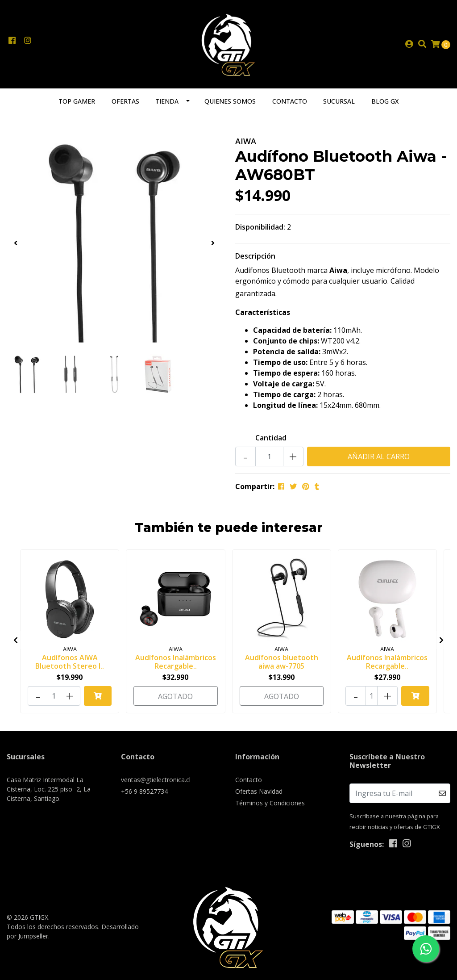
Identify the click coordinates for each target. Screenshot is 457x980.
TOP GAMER (77, 101)
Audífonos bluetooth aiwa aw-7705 (282, 662)
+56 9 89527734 (144, 791)
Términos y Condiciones (270, 803)
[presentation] (16, 243)
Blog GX (385, 101)
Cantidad (271, 438)
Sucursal (339, 101)
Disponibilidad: (260, 227)
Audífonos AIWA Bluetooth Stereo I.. (70, 662)
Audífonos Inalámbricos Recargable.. (176, 662)
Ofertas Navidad (259, 791)
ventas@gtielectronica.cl (156, 780)
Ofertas (125, 101)
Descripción (255, 256)
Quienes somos (230, 101)
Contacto (290, 101)
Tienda (167, 101)
